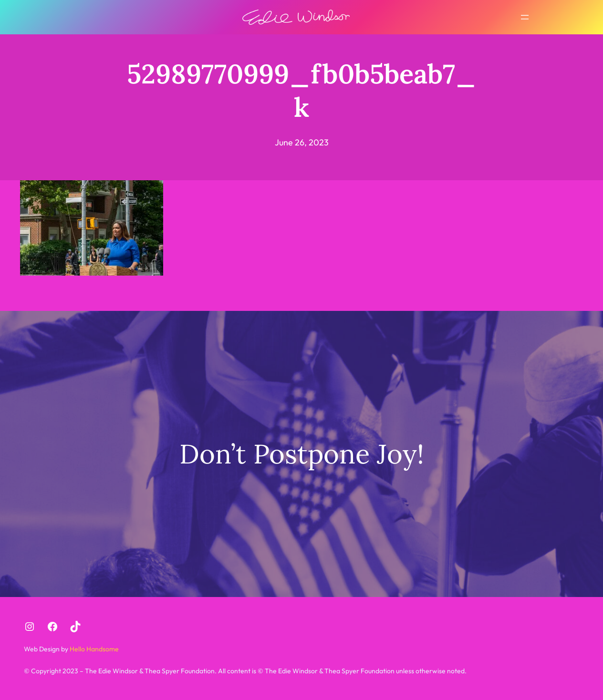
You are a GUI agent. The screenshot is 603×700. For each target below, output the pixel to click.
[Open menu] (525, 17)
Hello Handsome (94, 649)
